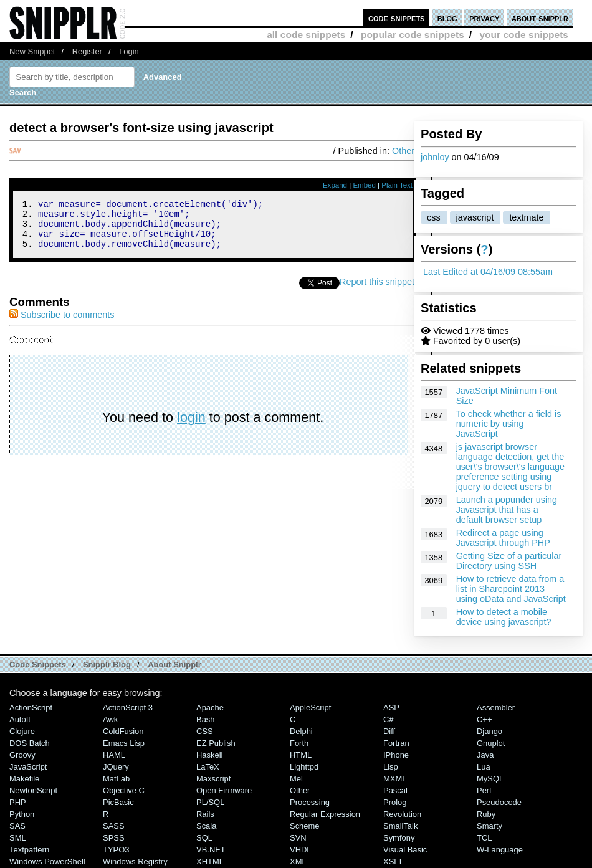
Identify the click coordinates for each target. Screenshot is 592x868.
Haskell (209, 755)
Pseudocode (499, 802)
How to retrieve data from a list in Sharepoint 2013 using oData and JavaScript (511, 589)
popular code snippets (413, 35)
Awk (110, 719)
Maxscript (213, 779)
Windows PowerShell (47, 861)
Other (403, 151)
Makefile (24, 779)
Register (87, 51)
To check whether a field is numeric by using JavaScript (509, 424)
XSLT (393, 861)
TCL (484, 838)
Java (485, 755)
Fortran (396, 743)
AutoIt (20, 719)
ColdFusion (123, 731)
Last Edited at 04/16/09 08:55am (488, 272)
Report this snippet (377, 291)
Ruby (486, 814)
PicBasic (118, 802)
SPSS (114, 838)
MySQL (490, 779)
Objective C (124, 790)
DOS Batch (30, 743)
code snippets (397, 18)
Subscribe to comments (62, 324)
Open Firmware (224, 790)
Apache (210, 708)
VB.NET (211, 850)
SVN (298, 838)
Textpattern (29, 850)
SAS (17, 826)
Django (489, 731)
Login (129, 51)
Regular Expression (325, 814)
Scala (206, 826)
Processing (310, 802)
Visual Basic (405, 850)
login (191, 427)
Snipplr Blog (107, 665)
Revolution (402, 814)
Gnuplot (491, 743)
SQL (204, 838)
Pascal (395, 790)
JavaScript (28, 767)
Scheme (305, 826)
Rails (205, 814)
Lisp (391, 767)
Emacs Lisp (124, 743)
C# (389, 719)
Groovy (22, 755)
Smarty (489, 826)
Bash (206, 719)
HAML (114, 755)
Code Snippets (38, 665)
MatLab (116, 779)
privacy (484, 18)
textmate (526, 217)
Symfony (399, 838)
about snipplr (540, 18)
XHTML (210, 861)
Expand (335, 185)
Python (22, 814)
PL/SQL (210, 802)
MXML (395, 779)
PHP (18, 802)
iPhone (396, 755)
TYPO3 (116, 850)
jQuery (116, 767)
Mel (296, 779)
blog (447, 18)
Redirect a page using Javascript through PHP (503, 538)
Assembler (496, 708)
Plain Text (397, 185)
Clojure (22, 731)
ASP (391, 708)
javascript (475, 217)
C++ (484, 719)
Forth (299, 743)
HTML (301, 755)
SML (18, 838)
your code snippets (524, 35)
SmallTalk (400, 826)
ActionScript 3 (128, 708)
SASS (114, 826)
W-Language (500, 850)
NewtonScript (33, 790)
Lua (484, 767)
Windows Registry (135, 861)
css (434, 217)
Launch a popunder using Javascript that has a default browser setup (507, 510)
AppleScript (310, 708)
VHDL (301, 850)
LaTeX (208, 767)
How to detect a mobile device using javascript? (504, 617)
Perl (484, 790)
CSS (205, 731)
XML (298, 861)
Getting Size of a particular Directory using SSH (509, 561)
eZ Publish (216, 743)
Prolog (395, 802)
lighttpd (304, 767)
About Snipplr (174, 665)
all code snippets (306, 35)
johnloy (435, 157)
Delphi (301, 731)
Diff (389, 731)
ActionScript (31, 708)
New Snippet (32, 51)
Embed (364, 185)
